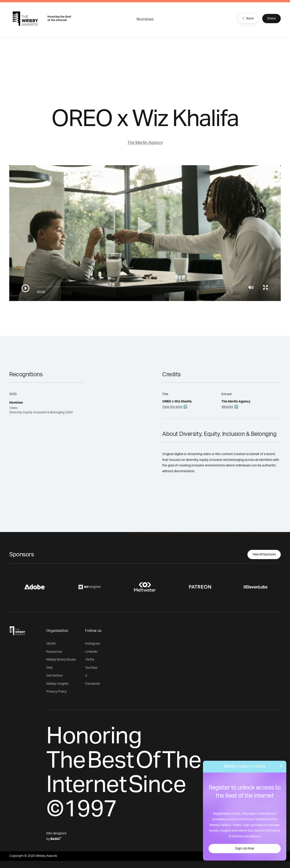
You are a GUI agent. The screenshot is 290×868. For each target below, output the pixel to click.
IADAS (51, 644)
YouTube (91, 668)
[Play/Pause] (25, 288)
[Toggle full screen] (265, 287)
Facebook (92, 684)
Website (227, 407)
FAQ (49, 668)
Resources (54, 652)
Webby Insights (57, 684)
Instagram (93, 644)
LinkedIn (91, 652)
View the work (172, 407)
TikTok (90, 660)
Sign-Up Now (245, 849)
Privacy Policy (56, 692)
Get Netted (54, 676)
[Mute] (251, 287)
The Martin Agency (145, 143)
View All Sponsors (264, 554)
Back (247, 18)
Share (271, 19)
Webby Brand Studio (61, 660)
